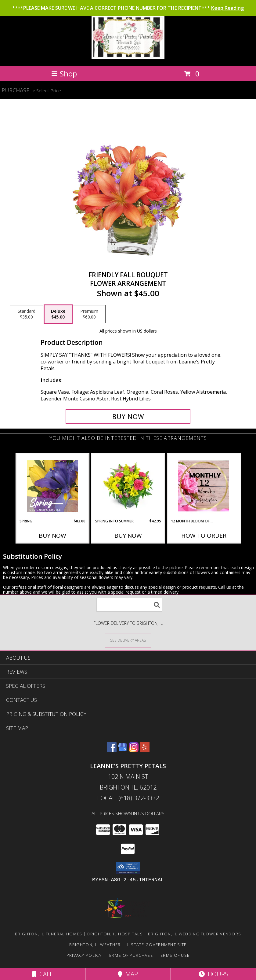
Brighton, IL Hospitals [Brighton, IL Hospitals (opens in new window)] (115, 934)
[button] (128, 868)
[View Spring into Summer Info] (128, 486)
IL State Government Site (156, 945)
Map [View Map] (128, 974)
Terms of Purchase (130, 955)
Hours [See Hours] (213, 974)
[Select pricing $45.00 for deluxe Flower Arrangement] (58, 314)
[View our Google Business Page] (123, 750)
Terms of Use (174, 955)
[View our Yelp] (145, 750)
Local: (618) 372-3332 (128, 798)
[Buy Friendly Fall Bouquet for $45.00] (128, 417)
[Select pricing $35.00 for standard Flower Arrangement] (27, 314)
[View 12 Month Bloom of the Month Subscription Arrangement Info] (204, 486)
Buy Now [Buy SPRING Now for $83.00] (52, 536)
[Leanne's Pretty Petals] (128, 57)
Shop (64, 74)
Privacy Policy (84, 955)
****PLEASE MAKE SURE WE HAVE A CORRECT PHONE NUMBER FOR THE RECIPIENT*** (128, 8)
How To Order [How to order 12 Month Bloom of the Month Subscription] (204, 536)
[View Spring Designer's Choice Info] (52, 486)
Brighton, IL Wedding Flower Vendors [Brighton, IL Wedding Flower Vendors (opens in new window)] (195, 934)
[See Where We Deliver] (128, 640)
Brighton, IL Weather (95, 945)
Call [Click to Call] (43, 974)
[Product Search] (129, 605)
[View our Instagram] (134, 750)
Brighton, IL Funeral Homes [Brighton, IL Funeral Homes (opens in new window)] (49, 934)
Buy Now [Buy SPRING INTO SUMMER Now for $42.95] (128, 536)
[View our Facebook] (112, 750)
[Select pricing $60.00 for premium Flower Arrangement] (89, 314)
